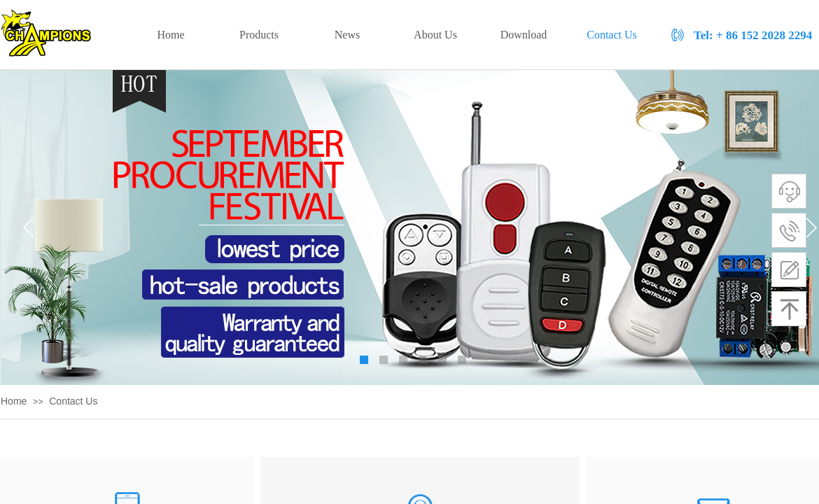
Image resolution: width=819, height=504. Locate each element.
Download (524, 35)
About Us (435, 35)
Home (14, 401)
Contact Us (73, 401)
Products (259, 35)
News (347, 35)
